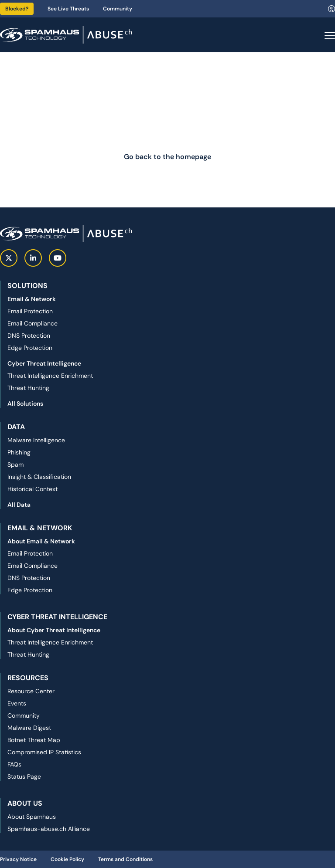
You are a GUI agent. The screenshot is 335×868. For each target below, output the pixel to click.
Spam (15, 465)
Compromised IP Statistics (44, 752)
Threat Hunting (28, 388)
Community (118, 9)
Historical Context (32, 489)
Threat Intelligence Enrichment (50, 376)
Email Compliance (32, 323)
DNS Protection (29, 336)
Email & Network (32, 299)
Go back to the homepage (167, 157)
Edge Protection (30, 348)
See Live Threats (68, 9)
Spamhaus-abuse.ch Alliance (49, 829)
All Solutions (25, 403)
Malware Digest (29, 728)
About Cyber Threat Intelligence (54, 630)
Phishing (19, 452)
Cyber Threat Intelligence (44, 363)
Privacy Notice (18, 859)
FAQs (14, 764)
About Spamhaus (32, 817)
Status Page (24, 776)
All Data (19, 505)
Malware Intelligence (36, 440)
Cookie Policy (67, 859)
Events (17, 703)
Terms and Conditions (125, 859)
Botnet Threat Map (34, 740)
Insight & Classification (39, 477)
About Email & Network (41, 541)
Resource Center (31, 691)
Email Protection (30, 311)
